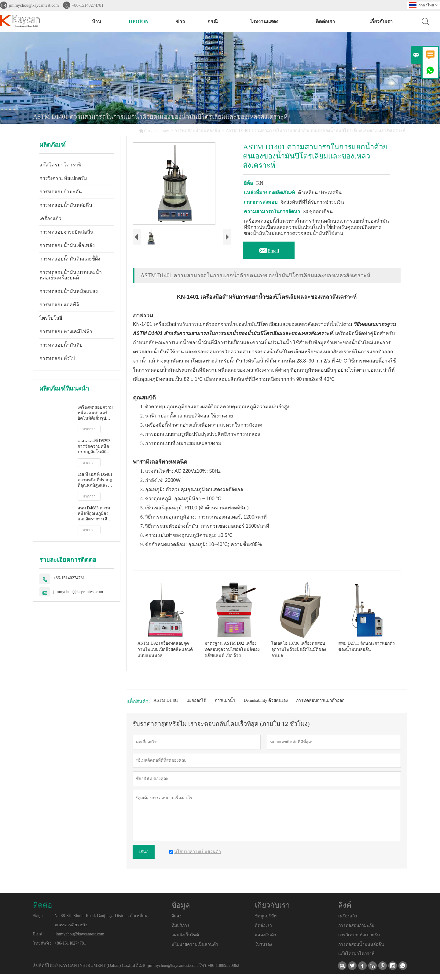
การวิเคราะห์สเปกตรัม (63, 178)
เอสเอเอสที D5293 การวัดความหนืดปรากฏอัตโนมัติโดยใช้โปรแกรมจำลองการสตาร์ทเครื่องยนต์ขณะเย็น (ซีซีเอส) (96, 447)
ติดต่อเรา (325, 22)
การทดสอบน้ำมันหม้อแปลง (69, 291)
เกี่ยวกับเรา (381, 22)
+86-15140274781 (88, 5)
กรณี (213, 22)
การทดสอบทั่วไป (57, 358)
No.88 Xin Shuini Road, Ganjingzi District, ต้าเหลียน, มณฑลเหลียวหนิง (101, 926)
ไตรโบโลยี (51, 318)
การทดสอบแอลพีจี (59, 305)
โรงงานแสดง (264, 22)
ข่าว (180, 22)
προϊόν (139, 22)
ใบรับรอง (263, 950)
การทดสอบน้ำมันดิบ (61, 345)
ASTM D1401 (166, 706)
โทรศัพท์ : (42, 949)
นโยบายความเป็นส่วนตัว (195, 950)
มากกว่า (89, 429)
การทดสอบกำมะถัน (61, 192)
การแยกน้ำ (225, 706)
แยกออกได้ (196, 706)
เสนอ (144, 857)
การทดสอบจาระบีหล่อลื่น (66, 232)
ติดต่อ (42, 911)
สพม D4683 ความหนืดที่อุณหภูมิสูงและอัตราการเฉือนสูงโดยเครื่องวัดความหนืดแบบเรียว (96, 514)
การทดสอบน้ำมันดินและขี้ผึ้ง (70, 259)
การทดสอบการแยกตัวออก (320, 706)
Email (269, 249)
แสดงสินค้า (266, 940)
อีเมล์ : (39, 940)
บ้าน (97, 22)
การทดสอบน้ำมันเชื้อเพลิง (67, 245)
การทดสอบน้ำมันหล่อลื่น (197, 131)
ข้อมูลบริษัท (266, 922)
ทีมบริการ (180, 931)
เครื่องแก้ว (50, 219)
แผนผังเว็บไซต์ (185, 940)
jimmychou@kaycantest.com (34, 5)
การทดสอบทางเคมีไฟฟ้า (66, 332)
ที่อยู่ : (38, 922)
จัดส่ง (176, 922)
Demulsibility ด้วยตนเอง (266, 706)
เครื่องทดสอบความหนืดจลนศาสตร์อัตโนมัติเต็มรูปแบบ (95, 413)
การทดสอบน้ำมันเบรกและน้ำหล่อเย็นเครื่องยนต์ (71, 275)
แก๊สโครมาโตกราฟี (60, 165)
